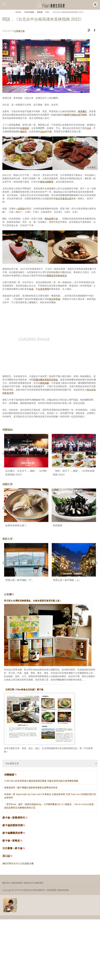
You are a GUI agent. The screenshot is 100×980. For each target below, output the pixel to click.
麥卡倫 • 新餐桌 (11, 841)
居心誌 (6, 856)
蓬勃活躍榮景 (47, 182)
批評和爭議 (55, 299)
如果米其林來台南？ (16, 525)
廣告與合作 (29, 883)
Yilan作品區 (29, 12)
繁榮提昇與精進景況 (57, 276)
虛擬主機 (29, 863)
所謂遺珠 (58, 525)
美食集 (40, 12)
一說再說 (20, 208)
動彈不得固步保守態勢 (76, 115)
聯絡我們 (39, 883)
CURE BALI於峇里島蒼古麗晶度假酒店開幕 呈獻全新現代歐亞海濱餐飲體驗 (41, 781)
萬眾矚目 (82, 111)
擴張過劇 (45, 383)
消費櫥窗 (11, 775)
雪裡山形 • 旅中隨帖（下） (19, 580)
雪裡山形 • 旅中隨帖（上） (67, 580)
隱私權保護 (17, 883)
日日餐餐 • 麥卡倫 (12, 848)
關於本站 (7, 883)
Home (18, 12)
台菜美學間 (43, 289)
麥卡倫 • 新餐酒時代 (14, 818)
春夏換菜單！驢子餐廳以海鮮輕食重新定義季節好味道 (31, 787)
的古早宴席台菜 (63, 198)
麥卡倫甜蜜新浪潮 (13, 825)
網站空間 (7, 863)
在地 (31, 289)
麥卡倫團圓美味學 (13, 833)
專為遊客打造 (51, 219)
